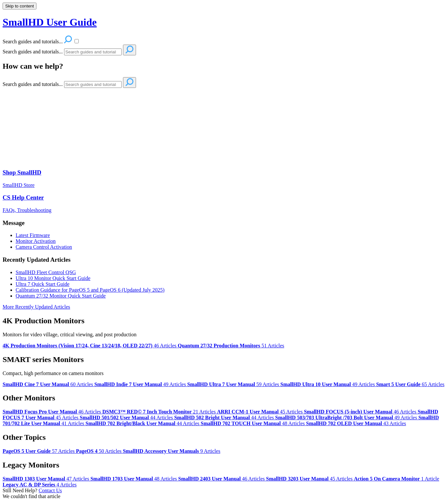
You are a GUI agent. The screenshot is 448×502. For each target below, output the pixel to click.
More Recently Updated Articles (36, 307)
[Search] (93, 52)
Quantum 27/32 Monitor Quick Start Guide (61, 296)
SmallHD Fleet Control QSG (46, 272)
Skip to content (20, 6)
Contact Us (50, 490)
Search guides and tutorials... (33, 52)
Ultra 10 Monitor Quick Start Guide (53, 278)
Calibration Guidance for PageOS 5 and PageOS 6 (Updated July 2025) (90, 290)
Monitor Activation (36, 241)
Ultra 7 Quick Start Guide (42, 284)
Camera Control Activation (44, 247)
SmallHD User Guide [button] (50, 22)
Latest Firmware (33, 235)
